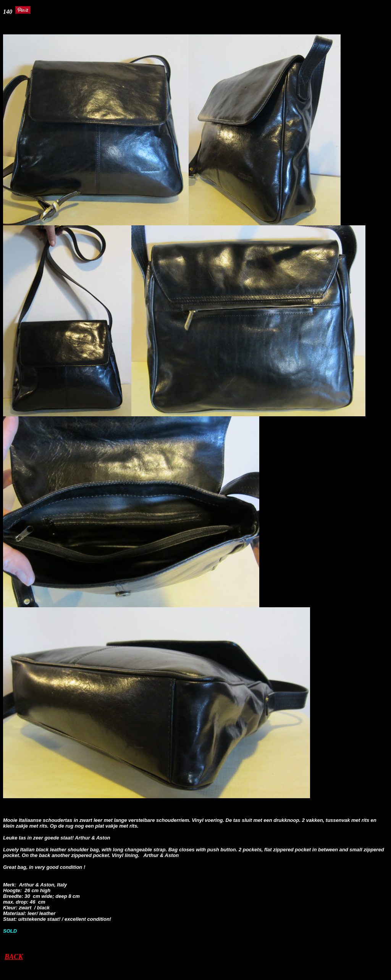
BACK (14, 957)
